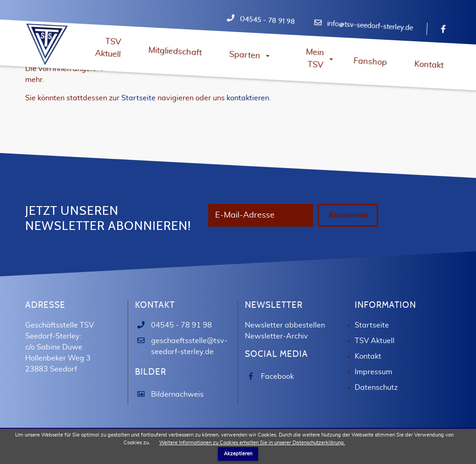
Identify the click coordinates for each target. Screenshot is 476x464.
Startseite (138, 98)
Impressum (373, 388)
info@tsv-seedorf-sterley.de (370, 26)
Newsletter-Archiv (276, 352)
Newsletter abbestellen (285, 341)
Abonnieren (238, 238)
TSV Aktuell (375, 357)
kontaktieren (248, 98)
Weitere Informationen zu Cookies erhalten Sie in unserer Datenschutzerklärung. (252, 443)
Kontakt (368, 372)
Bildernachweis (177, 410)
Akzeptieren (238, 454)
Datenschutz (376, 404)
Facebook (277, 393)
